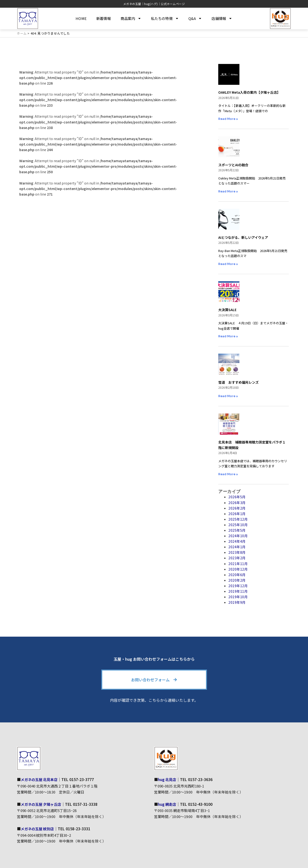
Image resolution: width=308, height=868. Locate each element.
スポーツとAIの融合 (233, 165)
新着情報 (104, 18)
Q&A (195, 18)
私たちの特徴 (165, 18)
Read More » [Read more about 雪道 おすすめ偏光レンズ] (228, 396)
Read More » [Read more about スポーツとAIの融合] (228, 191)
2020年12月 (238, 569)
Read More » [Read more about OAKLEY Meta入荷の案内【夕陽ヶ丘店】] (228, 119)
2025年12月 (238, 519)
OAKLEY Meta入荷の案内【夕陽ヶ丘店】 (249, 92)
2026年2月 (237, 508)
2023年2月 (237, 558)
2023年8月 (237, 552)
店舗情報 (222, 18)
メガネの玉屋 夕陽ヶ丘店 (42, 804)
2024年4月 (237, 541)
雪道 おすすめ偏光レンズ (238, 382)
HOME (81, 18)
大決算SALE (227, 310)
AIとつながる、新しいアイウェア (243, 237)
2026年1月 (237, 514)
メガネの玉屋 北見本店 (40, 779)
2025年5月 (237, 530)
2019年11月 (238, 591)
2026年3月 (237, 503)
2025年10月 (238, 525)
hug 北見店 (168, 779)
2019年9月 (237, 602)
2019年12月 (238, 586)
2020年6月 (237, 575)
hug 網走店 (168, 804)
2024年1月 (237, 547)
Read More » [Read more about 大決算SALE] (228, 336)
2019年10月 (238, 597)
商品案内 (131, 18)
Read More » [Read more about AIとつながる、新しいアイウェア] (228, 264)
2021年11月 (238, 564)
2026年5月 (237, 497)
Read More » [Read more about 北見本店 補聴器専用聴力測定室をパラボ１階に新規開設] (228, 474)
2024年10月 (238, 536)
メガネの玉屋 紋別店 (38, 828)
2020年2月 (237, 580)
